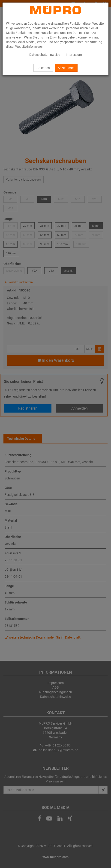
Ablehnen (43, 68)
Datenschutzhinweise (45, 55)
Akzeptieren (66, 68)
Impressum (74, 55)
